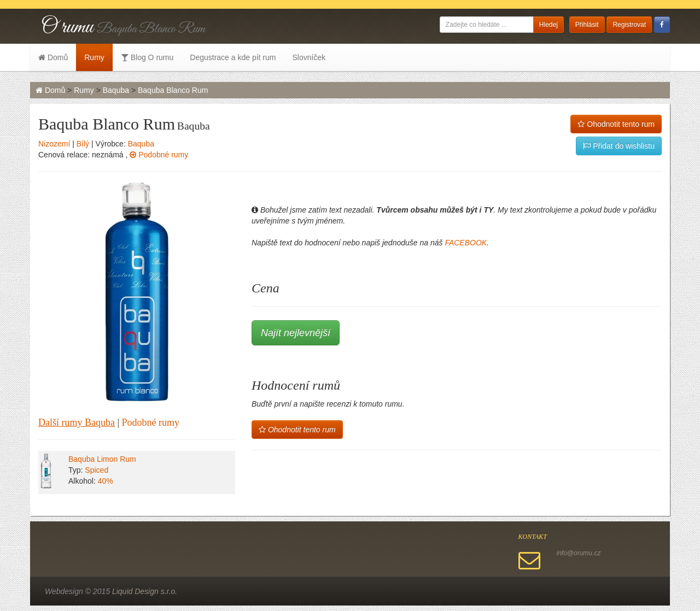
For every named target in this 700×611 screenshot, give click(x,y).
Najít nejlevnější (296, 333)
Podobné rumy (159, 155)
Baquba (116, 90)
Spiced (97, 470)
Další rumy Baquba (77, 422)
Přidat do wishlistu (619, 146)
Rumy (94, 57)
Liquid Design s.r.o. (145, 591)
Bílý (83, 144)
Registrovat (629, 25)
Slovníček (309, 57)
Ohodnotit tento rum (616, 124)
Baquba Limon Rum (102, 459)
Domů (53, 57)
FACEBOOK (466, 243)
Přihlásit (587, 25)
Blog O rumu (147, 57)
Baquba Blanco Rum (173, 90)
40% (106, 481)
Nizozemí (54, 144)
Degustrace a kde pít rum (233, 57)
